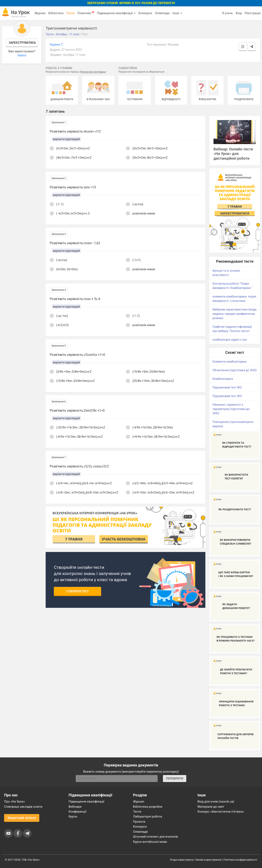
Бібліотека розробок (148, 807)
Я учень (227, 13)
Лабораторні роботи (148, 816)
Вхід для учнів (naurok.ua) (216, 802)
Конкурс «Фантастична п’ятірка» (221, 812)
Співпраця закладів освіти (23, 807)
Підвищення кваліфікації (116, 13)
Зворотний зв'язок (22, 818)
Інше (177, 13)
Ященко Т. (56, 45)
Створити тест (77, 591)
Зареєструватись (22, 43)
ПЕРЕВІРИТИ (175, 779)
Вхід (239, 13)
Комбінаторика (223, 379)
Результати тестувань (93, 72)
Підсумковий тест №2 (227, 387)
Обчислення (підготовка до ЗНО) (234, 370)
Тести (70, 13)
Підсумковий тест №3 (227, 396)
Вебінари (75, 807)
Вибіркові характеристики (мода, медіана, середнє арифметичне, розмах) (235, 314)
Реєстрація (253, 13)
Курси (73, 816)
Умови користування (208, 860)
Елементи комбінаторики (229, 362)
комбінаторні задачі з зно (230, 340)
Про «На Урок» (15, 802)
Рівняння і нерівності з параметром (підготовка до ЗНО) (231, 409)
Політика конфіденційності (240, 860)
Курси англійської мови (150, 842)
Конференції (77, 812)
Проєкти (139, 822)
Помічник (86, 13)
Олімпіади (140, 832)
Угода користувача (182, 860)
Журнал (40, 13)
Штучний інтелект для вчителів (155, 837)
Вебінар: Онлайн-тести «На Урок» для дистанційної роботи (233, 154)
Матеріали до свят (211, 807)
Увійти (22, 55)
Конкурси (145, 13)
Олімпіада (162, 13)
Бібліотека (56, 13)
